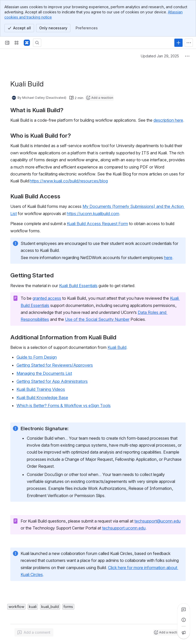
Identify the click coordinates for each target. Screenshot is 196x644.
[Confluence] (27, 43)
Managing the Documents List (44, 373)
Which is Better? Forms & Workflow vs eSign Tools (64, 405)
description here (168, 120)
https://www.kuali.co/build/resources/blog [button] (69, 181)
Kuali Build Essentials (78, 286)
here (168, 258)
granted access (47, 298)
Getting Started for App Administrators (52, 381)
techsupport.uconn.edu (124, 528)
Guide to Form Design (37, 357)
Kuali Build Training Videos (41, 389)
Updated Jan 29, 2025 (160, 56)
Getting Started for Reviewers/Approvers (55, 365)
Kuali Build (117, 347)
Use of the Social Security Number (97, 319)
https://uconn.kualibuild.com (93, 214)
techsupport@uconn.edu (157, 521)
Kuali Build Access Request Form (97, 224)
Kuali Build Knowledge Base (42, 398)
